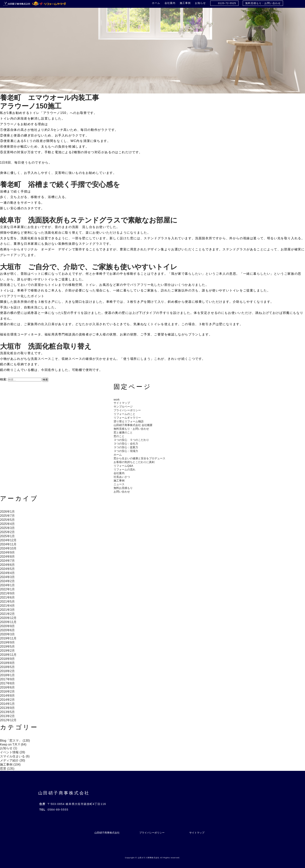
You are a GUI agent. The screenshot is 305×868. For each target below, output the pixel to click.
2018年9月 (7, 659)
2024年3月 (7, 577)
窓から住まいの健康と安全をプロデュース (139, 458)
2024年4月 (7, 573)
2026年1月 (7, 512)
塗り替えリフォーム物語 (129, 421)
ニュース (119, 484)
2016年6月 (7, 687)
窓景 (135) (7, 769)
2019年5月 (7, 647)
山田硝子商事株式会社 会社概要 (133, 425)
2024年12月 (8, 540)
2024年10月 (8, 548)
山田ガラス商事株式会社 (149, 858)
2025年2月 (7, 532)
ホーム (156, 3)
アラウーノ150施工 (31, 106)
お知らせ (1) (9, 748)
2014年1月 (7, 704)
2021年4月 (7, 606)
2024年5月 (7, 569)
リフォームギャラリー (127, 418)
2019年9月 (7, 642)
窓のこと (119, 436)
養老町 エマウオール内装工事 (50, 98)
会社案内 (170, 3)
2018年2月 (7, 671)
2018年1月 (7, 675)
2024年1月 (7, 585)
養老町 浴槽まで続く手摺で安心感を (60, 184)
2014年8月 (7, 696)
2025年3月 (7, 528)
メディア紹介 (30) (13, 760)
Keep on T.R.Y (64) (13, 744)
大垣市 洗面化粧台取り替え (46, 346)
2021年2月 (7, 614)
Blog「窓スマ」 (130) (15, 741)
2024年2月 (7, 581)
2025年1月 (7, 536)
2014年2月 (7, 700)
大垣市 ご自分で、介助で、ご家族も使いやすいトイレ (89, 267)
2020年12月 (8, 618)
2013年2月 (7, 716)
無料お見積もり (123, 488)
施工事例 (185, 3)
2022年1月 (7, 589)
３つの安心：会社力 (126, 444)
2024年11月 (8, 544)
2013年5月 (7, 712)
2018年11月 (8, 655)
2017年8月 (7, 683)
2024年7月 (7, 561)
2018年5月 (7, 667)
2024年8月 (7, 557)
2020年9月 (7, 626)
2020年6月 (7, 630)
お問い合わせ (122, 492)
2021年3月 (7, 610)
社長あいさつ (122, 477)
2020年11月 (8, 622)
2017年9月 (7, 679)
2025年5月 (7, 520)
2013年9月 (7, 708)
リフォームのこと (124, 414)
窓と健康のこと (123, 432)
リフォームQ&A (123, 466)
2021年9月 (7, 593)
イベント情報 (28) (13, 752)
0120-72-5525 (227, 3)
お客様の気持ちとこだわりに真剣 (134, 462)
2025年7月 (7, 516)
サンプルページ (123, 407)
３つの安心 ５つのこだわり (131, 440)
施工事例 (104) (10, 765)
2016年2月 (7, 691)
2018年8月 (7, 663)
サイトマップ (122, 403)
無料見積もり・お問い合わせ (263, 3)
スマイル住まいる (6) (15, 756)
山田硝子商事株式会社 (64, 793)
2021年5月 (7, 602)
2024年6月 (7, 565)
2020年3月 (7, 634)
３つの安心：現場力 (126, 451)
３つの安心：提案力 (126, 447)
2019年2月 (7, 651)
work (117, 400)
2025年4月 (7, 524)
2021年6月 (7, 597)
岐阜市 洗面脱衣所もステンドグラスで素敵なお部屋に (89, 220)
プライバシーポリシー (127, 410)
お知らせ (200, 3)
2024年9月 (7, 552)
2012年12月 (8, 720)
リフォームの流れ (124, 469)
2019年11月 (8, 638)
